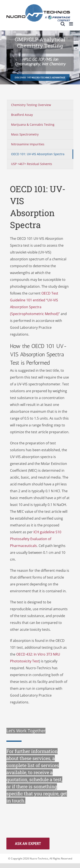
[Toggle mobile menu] (71, 24)
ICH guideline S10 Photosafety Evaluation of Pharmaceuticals (36, 539)
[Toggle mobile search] (63, 24)
